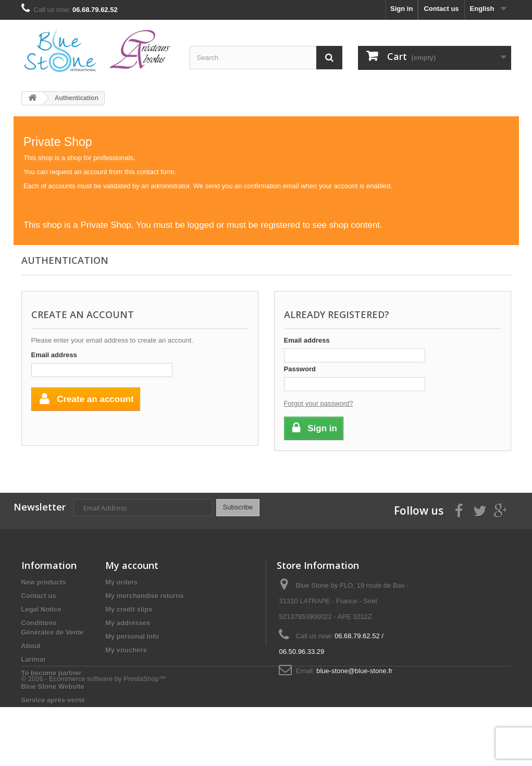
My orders (121, 582)
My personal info (132, 636)
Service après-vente (53, 700)
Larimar (34, 659)
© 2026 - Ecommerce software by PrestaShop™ (94, 738)
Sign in (401, 9)
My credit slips (129, 609)
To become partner (52, 673)
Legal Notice (41, 609)
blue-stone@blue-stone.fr (354, 671)
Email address (54, 355)
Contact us (441, 9)
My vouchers (126, 650)
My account (132, 565)
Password (300, 369)
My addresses (128, 623)
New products (44, 582)
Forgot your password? (319, 403)
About (31, 646)
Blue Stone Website (53, 686)
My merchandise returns (144, 596)
